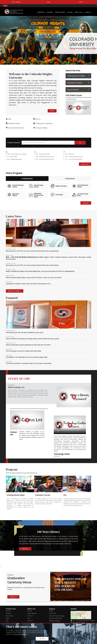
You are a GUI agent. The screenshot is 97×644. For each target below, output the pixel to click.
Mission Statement (32, 612)
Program (51, 610)
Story (7, 620)
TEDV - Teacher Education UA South (73, 157)
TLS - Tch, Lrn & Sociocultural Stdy (73, 159)
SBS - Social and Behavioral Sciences (44, 159)
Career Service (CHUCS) (55, 622)
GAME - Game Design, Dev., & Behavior (16, 154)
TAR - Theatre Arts (69, 154)
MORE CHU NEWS (15, 291)
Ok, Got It (42, 640)
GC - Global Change (11, 157)
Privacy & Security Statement (20, 636)
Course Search (53, 612)
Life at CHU (30, 615)
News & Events (10, 615)
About (7, 622)
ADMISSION (41, 12)
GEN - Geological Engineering (14, 159)
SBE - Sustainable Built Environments (44, 157)
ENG (5, 6)
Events (29, 622)
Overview (30, 610)
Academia (8, 612)
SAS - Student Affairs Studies (42, 154)
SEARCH (88, 12)
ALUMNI (70, 12)
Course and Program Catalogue (57, 615)
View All (86, 203)
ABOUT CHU (79, 12)
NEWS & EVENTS (60, 12)
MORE (52, 111)
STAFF (81, 2)
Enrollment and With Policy (56, 617)
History (31, 552)
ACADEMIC (50, 12)
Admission (8, 610)
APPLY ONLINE (16, 2)
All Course (85, 164)
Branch (8, 617)
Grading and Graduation (55, 620)
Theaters (13, 596)
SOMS (48, 2)
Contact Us (30, 620)
